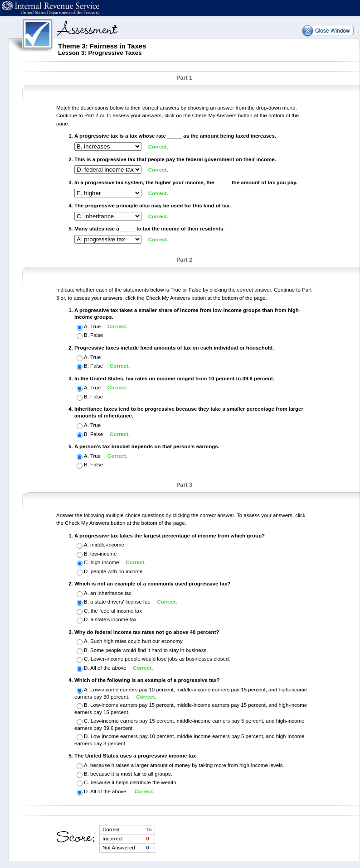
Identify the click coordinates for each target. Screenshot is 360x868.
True (96, 326)
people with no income (117, 571)
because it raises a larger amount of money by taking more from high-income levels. (187, 765)
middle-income (107, 545)
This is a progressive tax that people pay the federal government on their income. (175, 159)
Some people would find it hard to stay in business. (149, 650)
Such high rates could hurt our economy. (137, 642)
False (97, 336)
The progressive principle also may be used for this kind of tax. (153, 206)
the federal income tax (116, 611)
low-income (103, 554)
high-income (106, 562)
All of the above (109, 668)
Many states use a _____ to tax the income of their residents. (150, 229)
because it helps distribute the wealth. (134, 782)
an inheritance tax (111, 593)
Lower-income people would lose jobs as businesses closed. (161, 659)
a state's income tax (114, 619)
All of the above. (110, 791)
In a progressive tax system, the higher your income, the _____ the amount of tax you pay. (186, 182)
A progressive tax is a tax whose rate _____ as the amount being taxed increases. (175, 136)
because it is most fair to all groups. (131, 774)
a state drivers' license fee (121, 602)
